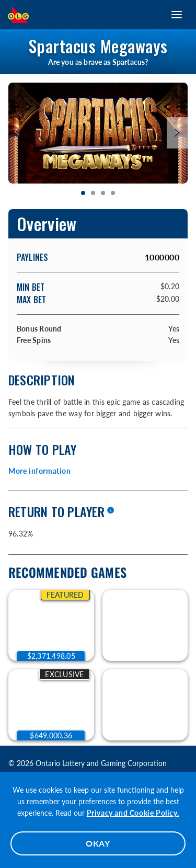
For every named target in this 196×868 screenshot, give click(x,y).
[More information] (110, 511)
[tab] (83, 193)
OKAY (98, 843)
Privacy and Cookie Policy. (133, 813)
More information (40, 471)
